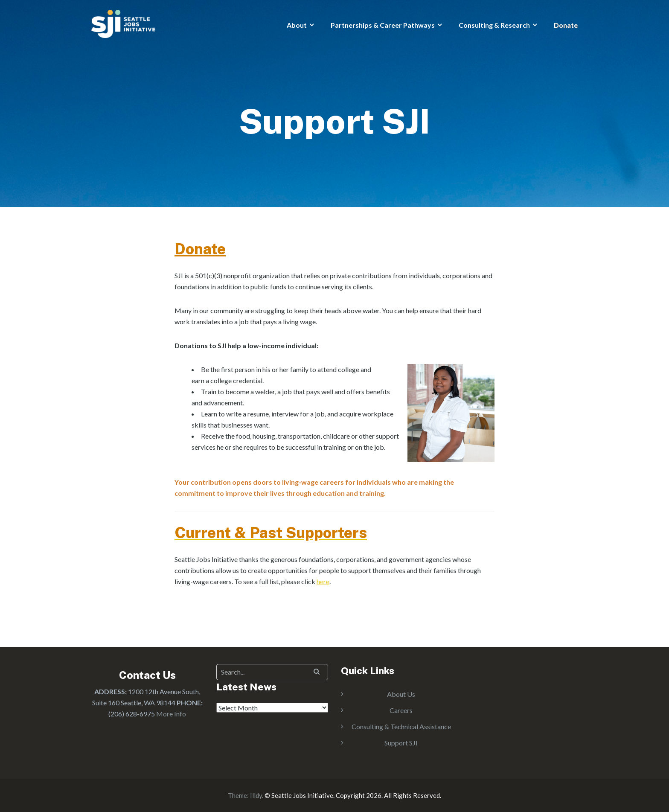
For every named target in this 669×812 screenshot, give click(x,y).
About (297, 25)
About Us (401, 694)
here (323, 581)
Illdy (256, 795)
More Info (171, 714)
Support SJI (401, 743)
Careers (401, 710)
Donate (566, 25)
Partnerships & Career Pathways (383, 25)
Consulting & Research (494, 25)
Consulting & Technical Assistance (401, 726)
